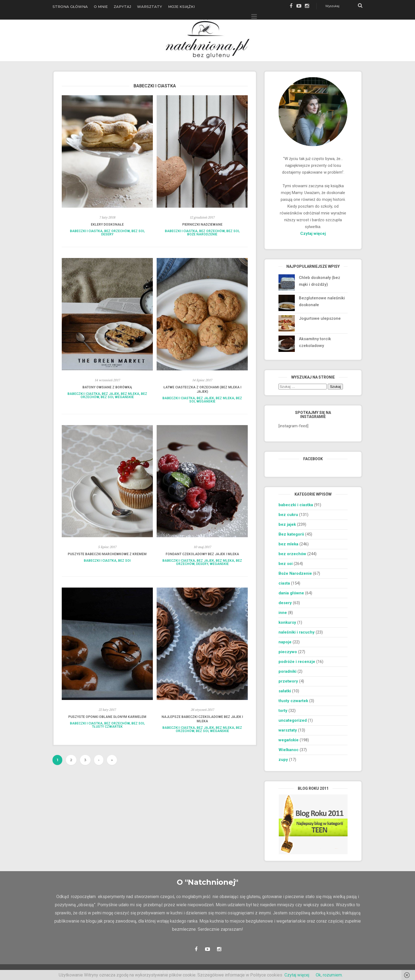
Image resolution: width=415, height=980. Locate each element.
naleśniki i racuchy (297, 632)
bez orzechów (117, 231)
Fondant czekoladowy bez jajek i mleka (202, 554)
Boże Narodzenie (202, 234)
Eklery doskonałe (107, 225)
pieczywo (288, 652)
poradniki (287, 671)
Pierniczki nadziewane (202, 225)
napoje (285, 642)
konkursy (287, 622)
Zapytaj (122, 7)
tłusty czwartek (107, 727)
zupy (283, 760)
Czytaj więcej (313, 234)
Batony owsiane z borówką (107, 387)
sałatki (285, 691)
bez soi (138, 231)
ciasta (284, 583)
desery (107, 234)
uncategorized (293, 720)
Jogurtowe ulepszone (320, 318)
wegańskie (124, 397)
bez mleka (130, 394)
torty (283, 711)
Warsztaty (150, 7)
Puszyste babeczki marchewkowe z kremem (107, 554)
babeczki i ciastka (86, 231)
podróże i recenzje (297, 662)
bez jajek (110, 394)
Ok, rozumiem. (329, 975)
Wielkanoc (289, 750)
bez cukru (288, 515)
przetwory (288, 681)
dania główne (291, 593)
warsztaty (288, 730)
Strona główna (70, 7)
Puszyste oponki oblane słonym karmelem (107, 717)
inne (283, 613)
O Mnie (101, 7)
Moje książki (181, 7)
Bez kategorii (291, 534)
